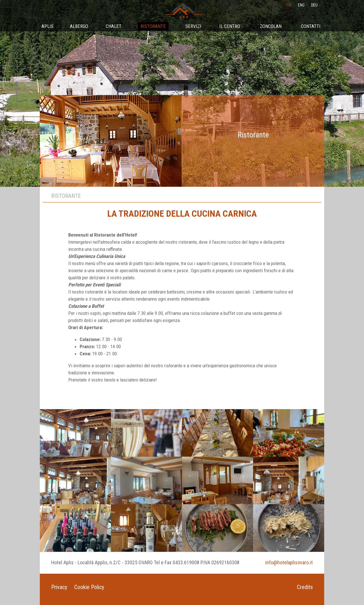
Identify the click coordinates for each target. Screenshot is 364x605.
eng (301, 5)
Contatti (311, 26)
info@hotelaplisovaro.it (289, 562)
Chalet (114, 26)
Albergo (79, 26)
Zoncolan (271, 26)
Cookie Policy (89, 587)
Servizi (193, 26)
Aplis (47, 26)
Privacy (59, 587)
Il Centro (230, 26)
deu (314, 5)
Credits (305, 587)
